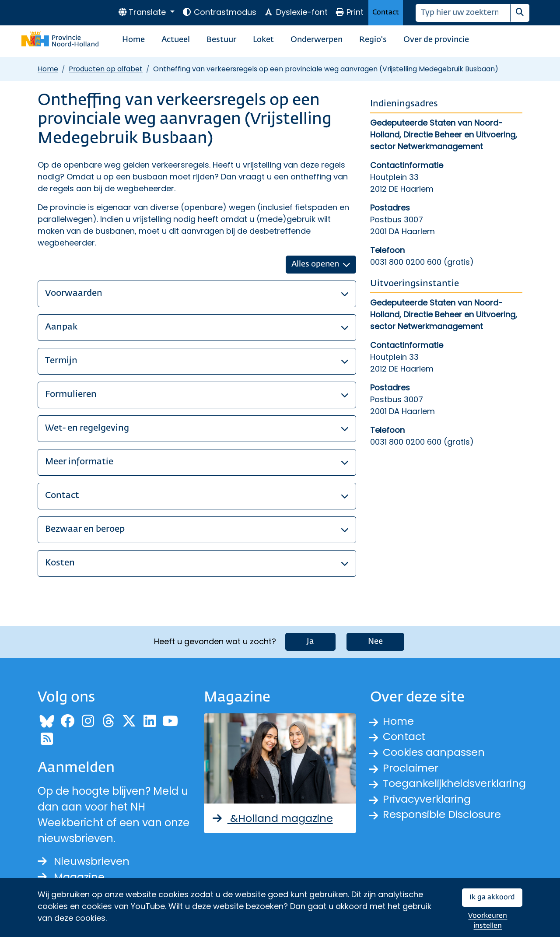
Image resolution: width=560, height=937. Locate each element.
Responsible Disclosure (442, 815)
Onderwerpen (317, 40)
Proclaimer (411, 768)
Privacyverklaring (427, 799)
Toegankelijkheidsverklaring (455, 784)
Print (350, 12)
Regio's (373, 40)
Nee (375, 642)
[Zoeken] (463, 13)
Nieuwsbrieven (84, 861)
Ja (310, 642)
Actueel (176, 40)
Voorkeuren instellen (488, 921)
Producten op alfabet (106, 69)
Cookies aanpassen (434, 752)
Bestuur (221, 40)
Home (133, 40)
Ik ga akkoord (492, 897)
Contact (386, 12)
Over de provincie (436, 40)
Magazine (71, 877)
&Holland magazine (272, 818)
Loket (263, 40)
